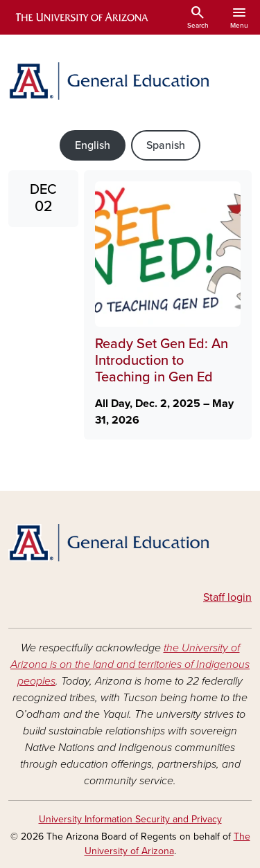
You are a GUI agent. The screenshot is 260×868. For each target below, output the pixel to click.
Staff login (227, 597)
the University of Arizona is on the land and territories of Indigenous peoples (130, 664)
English (93, 145)
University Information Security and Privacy (130, 819)
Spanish (166, 145)
